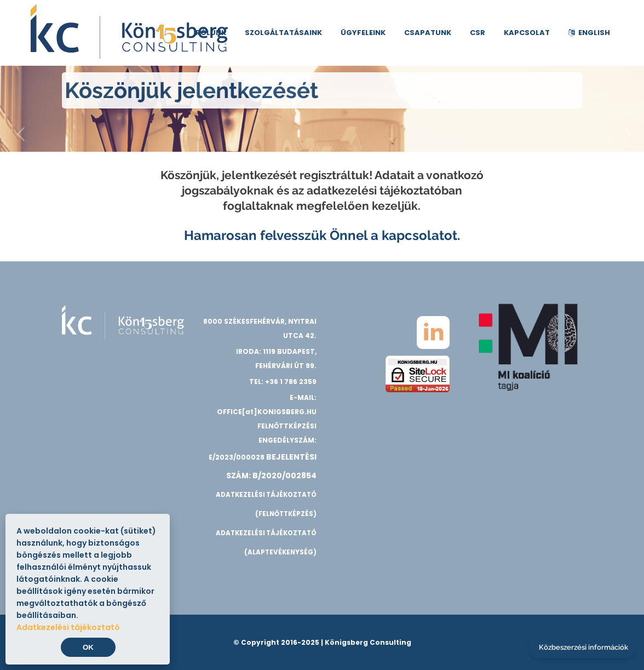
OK (88, 647)
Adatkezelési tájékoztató (68, 627)
